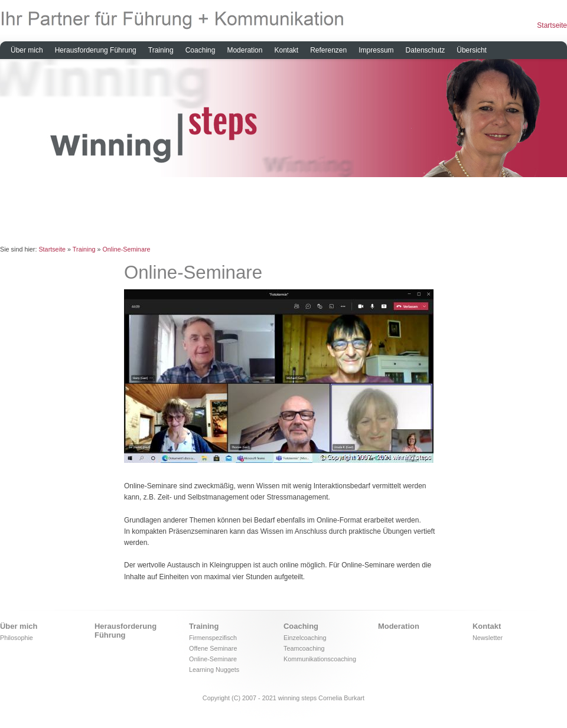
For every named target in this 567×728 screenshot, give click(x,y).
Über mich (27, 50)
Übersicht (472, 50)
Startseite (552, 25)
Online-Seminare (126, 249)
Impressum (376, 50)
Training (161, 50)
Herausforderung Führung (96, 50)
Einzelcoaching (305, 638)
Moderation (245, 50)
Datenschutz (426, 50)
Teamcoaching (304, 648)
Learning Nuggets (214, 670)
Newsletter (488, 638)
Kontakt (286, 50)
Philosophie (17, 638)
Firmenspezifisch (213, 638)
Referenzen (328, 50)
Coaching (201, 50)
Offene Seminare (213, 648)
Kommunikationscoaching (320, 659)
